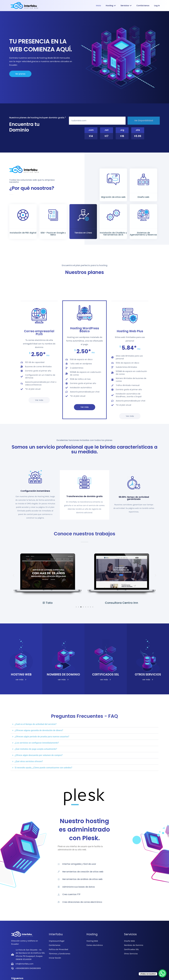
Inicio (98, 6)
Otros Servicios (131, 954)
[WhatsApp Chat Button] (162, 973)
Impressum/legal (57, 941)
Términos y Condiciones (60, 954)
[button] (14, 575)
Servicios (126, 6)
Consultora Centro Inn (122, 603)
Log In (157, 6)
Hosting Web (92, 941)
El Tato (48, 603)
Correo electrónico (95, 945)
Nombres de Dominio (134, 945)
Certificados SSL (132, 949)
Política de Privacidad (58, 949)
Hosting (111, 6)
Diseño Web (129, 941)
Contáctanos (143, 6)
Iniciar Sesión (55, 958)
